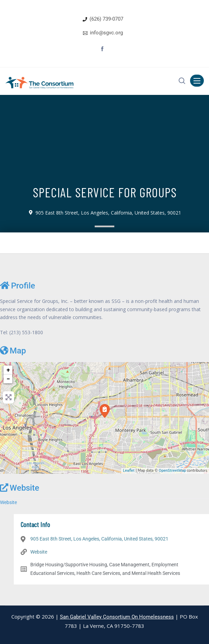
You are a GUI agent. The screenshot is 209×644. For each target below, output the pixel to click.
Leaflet (129, 471)
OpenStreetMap (172, 471)
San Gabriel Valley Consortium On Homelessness (117, 617)
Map (13, 351)
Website (20, 488)
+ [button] (8, 370)
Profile (18, 286)
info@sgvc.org (106, 33)
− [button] (8, 379)
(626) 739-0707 (106, 19)
